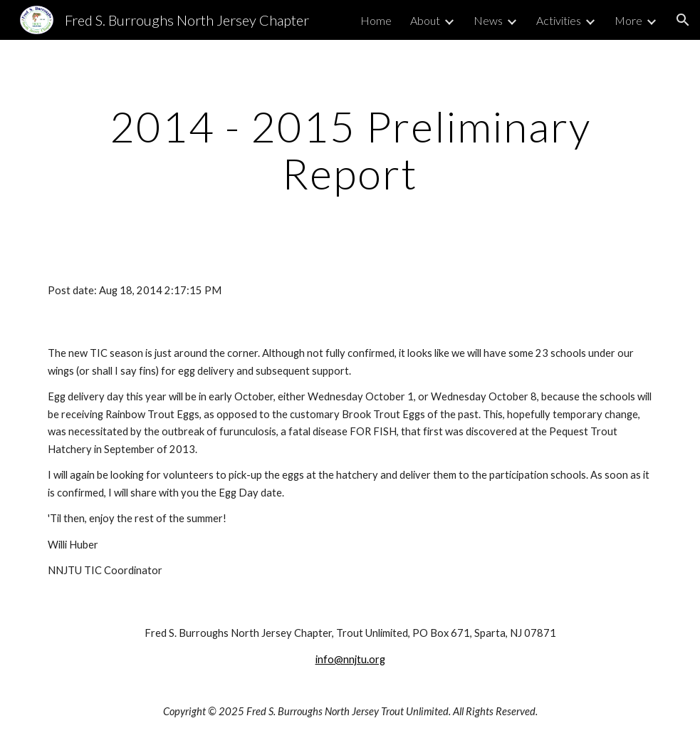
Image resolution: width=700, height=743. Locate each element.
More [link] (628, 20)
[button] (683, 20)
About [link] (425, 20)
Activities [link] (559, 20)
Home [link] (376, 20)
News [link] (488, 20)
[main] (350, 150)
